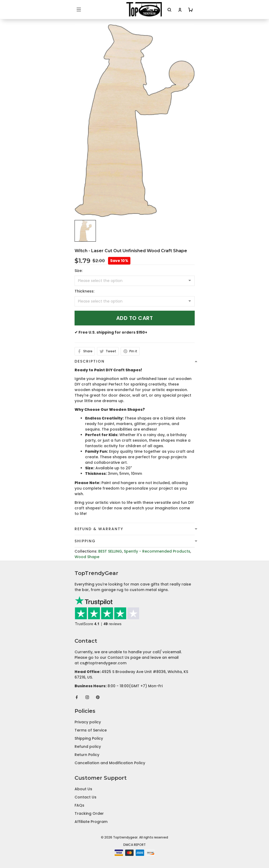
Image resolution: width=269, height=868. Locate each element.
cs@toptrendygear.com (103, 663)
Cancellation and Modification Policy (110, 763)
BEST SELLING (110, 551)
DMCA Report (134, 845)
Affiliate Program (91, 822)
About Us (83, 789)
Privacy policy (88, 722)
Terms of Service (91, 730)
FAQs (79, 805)
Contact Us (85, 797)
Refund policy (88, 747)
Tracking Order (89, 813)
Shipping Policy (89, 738)
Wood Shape (87, 557)
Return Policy (87, 755)
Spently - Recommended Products (157, 551)
